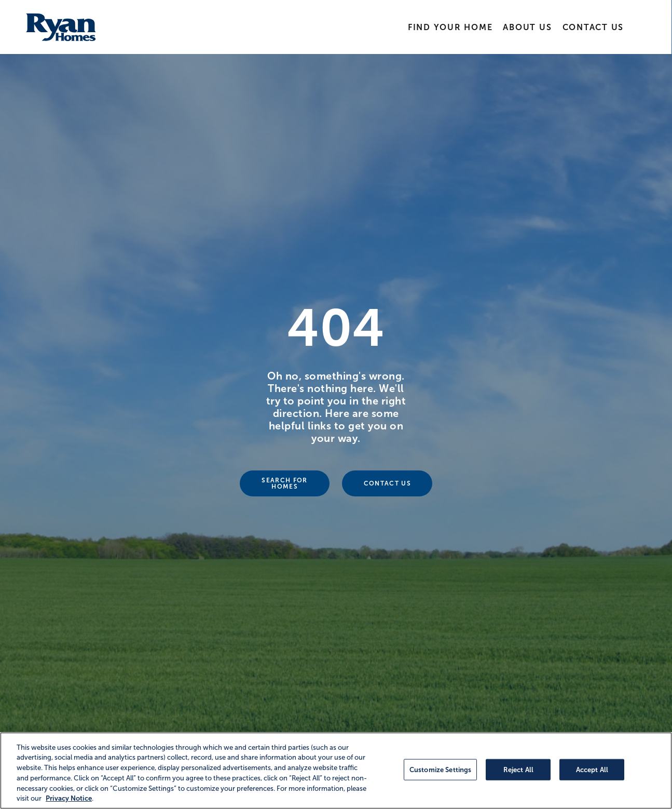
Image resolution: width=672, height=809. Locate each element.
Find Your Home (450, 27)
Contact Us (593, 27)
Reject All (518, 769)
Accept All (592, 769)
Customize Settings (440, 769)
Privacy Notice (69, 798)
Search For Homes (284, 483)
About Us (527, 27)
